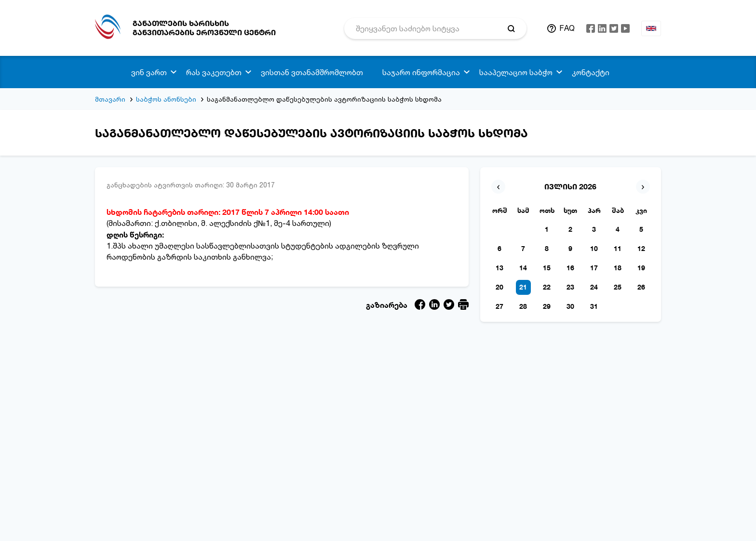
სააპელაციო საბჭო (516, 72)
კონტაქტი (591, 72)
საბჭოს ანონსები (166, 99)
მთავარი (110, 99)
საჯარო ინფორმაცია (421, 72)
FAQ (567, 28)
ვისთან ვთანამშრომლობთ (312, 72)
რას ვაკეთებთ (214, 72)
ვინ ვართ (149, 72)
